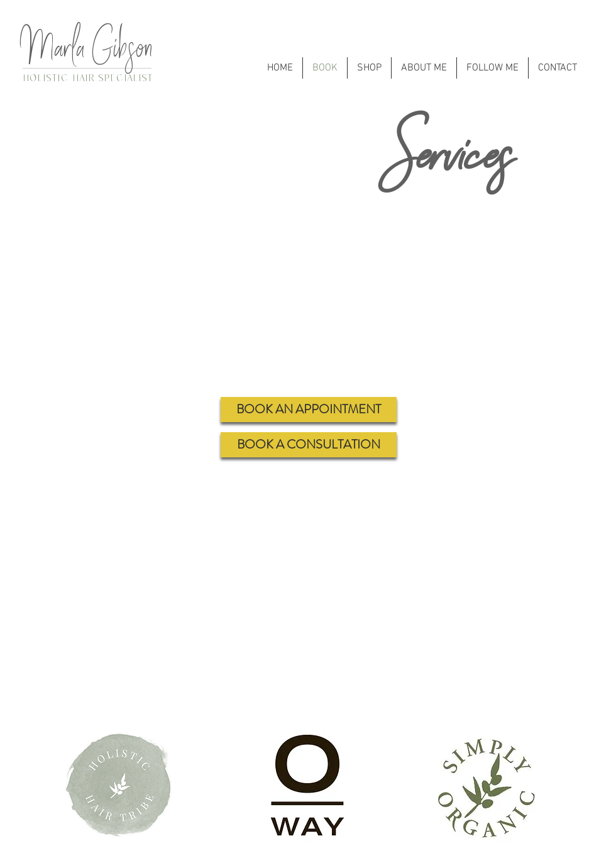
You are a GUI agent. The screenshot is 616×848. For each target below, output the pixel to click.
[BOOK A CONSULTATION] (309, 445)
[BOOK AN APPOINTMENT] (309, 410)
